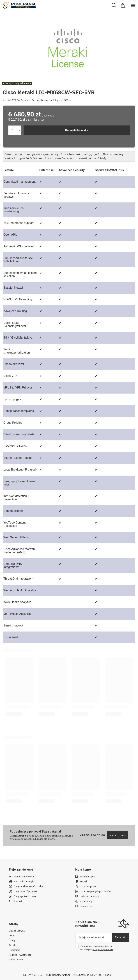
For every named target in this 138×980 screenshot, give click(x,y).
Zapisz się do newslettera (86, 923)
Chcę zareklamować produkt (29, 886)
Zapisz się (121, 937)
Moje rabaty (86, 901)
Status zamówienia (24, 876)
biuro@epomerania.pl (58, 974)
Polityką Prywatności (103, 949)
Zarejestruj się (88, 876)
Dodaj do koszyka (77, 130)
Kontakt (18, 901)
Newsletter (86, 906)
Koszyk (84, 881)
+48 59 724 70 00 (92, 834)
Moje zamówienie (21, 869)
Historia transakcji (89, 896)
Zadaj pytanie (118, 835)
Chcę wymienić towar (25, 896)
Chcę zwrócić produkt (25, 891)
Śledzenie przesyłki (24, 881)
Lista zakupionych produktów (95, 891)
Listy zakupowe (88, 886)
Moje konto (83, 869)
